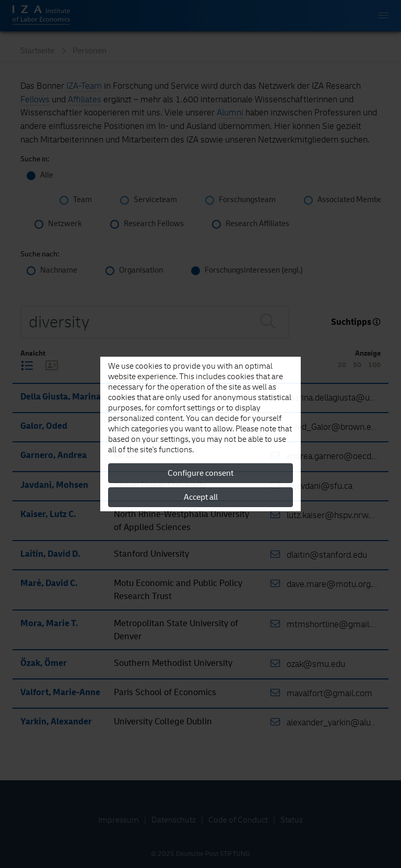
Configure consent (200, 473)
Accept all (201, 497)
